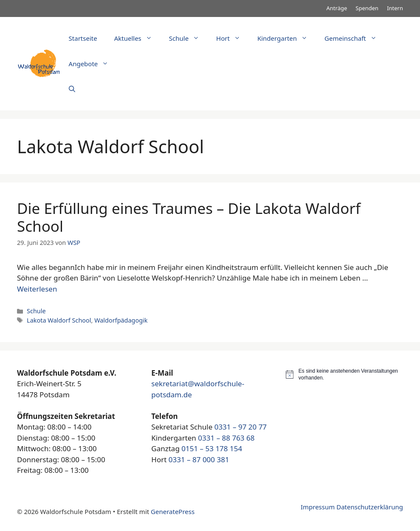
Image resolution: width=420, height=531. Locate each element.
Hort (233, 38)
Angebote (93, 64)
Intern (395, 8)
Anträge (337, 8)
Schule (188, 38)
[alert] (344, 375)
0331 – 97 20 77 (241, 427)
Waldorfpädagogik (121, 320)
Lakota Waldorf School (59, 320)
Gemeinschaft (355, 38)
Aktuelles (137, 38)
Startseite (83, 38)
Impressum (318, 507)
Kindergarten (287, 38)
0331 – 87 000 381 (199, 459)
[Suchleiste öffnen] (72, 89)
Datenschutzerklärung (370, 507)
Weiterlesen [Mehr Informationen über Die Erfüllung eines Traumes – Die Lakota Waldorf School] (37, 289)
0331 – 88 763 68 (226, 438)
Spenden (367, 8)
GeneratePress (173, 511)
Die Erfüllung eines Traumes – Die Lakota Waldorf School (189, 217)
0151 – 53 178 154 (212, 448)
